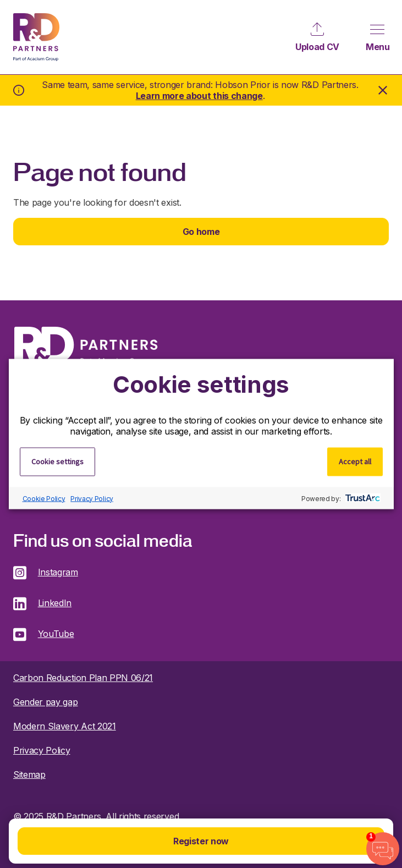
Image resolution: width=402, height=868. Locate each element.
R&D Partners (36, 37)
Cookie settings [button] (57, 462)
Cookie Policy (44, 498)
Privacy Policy (92, 498)
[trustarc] (362, 498)
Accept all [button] (355, 462)
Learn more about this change (199, 96)
